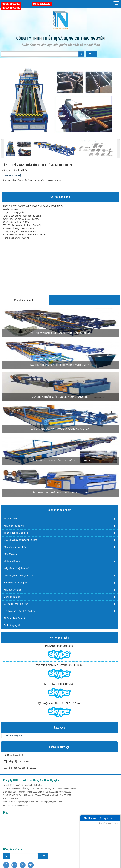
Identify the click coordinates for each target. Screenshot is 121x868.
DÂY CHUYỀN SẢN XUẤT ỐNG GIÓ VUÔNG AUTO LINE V (60, 461)
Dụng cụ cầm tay (12, 597)
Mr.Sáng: (51, 646)
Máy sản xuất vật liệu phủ (17, 568)
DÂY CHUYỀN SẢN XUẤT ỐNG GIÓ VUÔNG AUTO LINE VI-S (60, 365)
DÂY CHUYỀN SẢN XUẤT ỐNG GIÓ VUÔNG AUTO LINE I (60, 397)
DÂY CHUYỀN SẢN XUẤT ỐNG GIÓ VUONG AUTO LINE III (60, 493)
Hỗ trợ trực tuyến (98, 865)
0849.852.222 (42, 4)
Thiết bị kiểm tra (12, 561)
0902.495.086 (11, 8)
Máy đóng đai (11, 554)
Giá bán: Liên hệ (11, 176)
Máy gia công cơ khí (14, 526)
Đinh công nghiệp (13, 625)
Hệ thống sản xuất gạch (16, 583)
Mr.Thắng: (51, 684)
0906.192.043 (11, 4)
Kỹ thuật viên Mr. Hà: (51, 703)
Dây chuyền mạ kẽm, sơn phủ (19, 576)
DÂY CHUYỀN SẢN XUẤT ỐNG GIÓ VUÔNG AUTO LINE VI (60, 429)
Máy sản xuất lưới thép (15, 547)
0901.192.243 (73, 703)
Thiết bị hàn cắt (12, 519)
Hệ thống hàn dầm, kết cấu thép (20, 611)
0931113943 (75, 665)
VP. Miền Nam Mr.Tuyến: (51, 665)
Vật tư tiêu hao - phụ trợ (16, 604)
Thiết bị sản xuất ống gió (16, 533)
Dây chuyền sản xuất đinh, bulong (21, 540)
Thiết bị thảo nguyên (14, 735)
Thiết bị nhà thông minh (16, 618)
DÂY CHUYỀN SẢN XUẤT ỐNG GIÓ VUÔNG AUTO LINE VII (60, 333)
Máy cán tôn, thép (13, 590)
